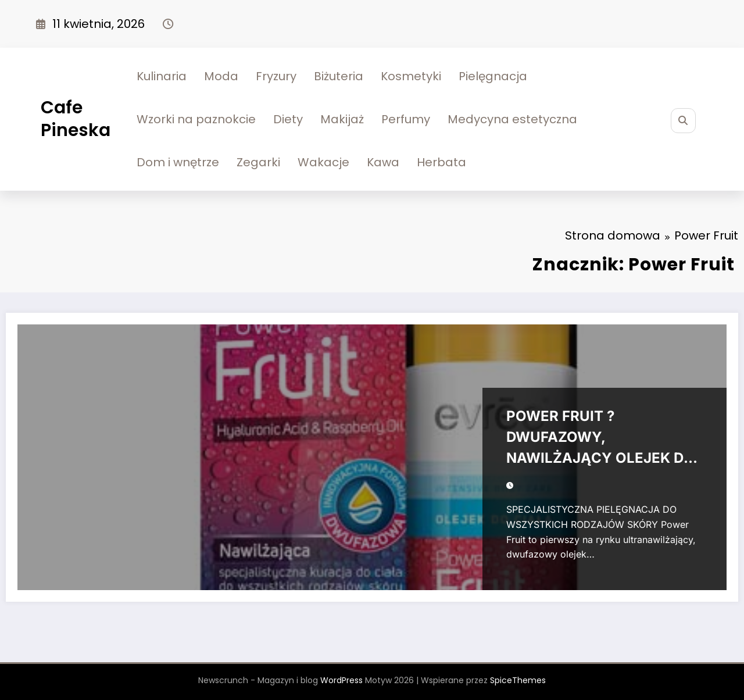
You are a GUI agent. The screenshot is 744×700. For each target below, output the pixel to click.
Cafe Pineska (76, 119)
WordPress (341, 680)
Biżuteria (339, 76)
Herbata (441, 162)
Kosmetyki (411, 76)
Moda (221, 76)
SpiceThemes (518, 680)
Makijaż (342, 119)
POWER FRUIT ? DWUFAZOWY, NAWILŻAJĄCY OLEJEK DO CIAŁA (600, 440)
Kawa (383, 162)
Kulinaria (162, 76)
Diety (288, 119)
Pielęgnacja (493, 76)
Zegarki (258, 162)
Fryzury (276, 76)
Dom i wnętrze (178, 162)
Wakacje (323, 162)
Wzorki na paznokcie (196, 119)
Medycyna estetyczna (512, 119)
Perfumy (406, 119)
